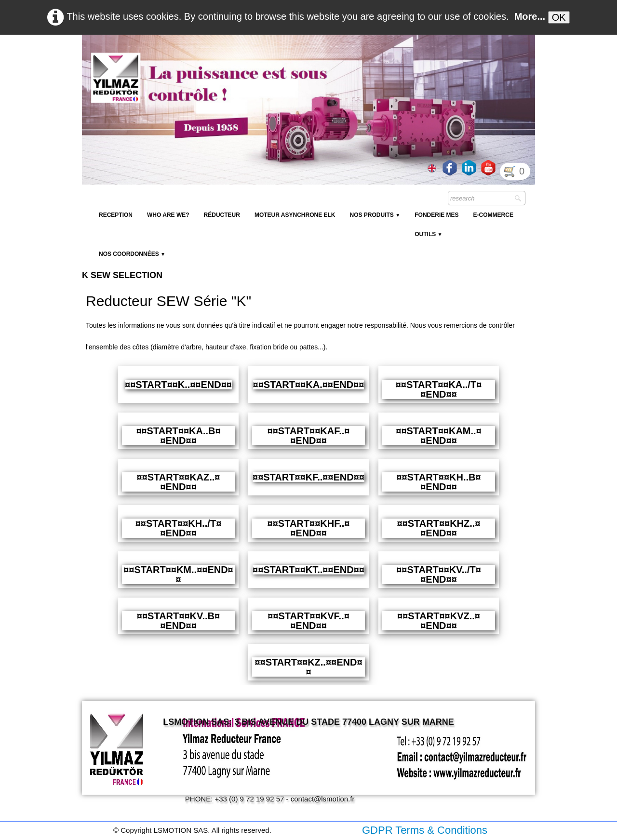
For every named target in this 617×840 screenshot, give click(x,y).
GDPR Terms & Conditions (425, 830)
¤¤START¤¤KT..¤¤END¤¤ (308, 570)
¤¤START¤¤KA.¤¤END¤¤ (309, 385)
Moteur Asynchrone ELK (295, 215)
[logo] (258, 58)
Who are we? (168, 215)
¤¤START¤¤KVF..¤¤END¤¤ (308, 621)
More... (530, 16)
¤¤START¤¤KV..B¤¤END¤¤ (178, 621)
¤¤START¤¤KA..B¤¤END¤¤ (178, 436)
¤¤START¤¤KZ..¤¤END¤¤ (308, 667)
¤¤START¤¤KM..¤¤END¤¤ (178, 574)
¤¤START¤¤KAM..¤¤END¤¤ (438, 436)
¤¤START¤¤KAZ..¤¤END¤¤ (178, 482)
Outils (428, 234)
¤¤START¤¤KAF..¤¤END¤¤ (309, 436)
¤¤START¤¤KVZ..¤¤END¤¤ (439, 621)
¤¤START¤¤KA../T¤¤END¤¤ (439, 389)
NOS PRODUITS (375, 215)
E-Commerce (493, 215)
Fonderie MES (436, 215)
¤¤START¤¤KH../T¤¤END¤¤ (179, 528)
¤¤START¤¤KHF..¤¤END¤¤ (309, 528)
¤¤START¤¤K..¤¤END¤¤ (178, 385)
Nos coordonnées (132, 254)
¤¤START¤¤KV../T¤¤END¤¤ (439, 574)
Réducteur (222, 215)
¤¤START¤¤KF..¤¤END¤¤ (308, 477)
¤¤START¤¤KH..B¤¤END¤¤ (438, 482)
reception (116, 215)
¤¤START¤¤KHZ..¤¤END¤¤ (438, 528)
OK (559, 17)
